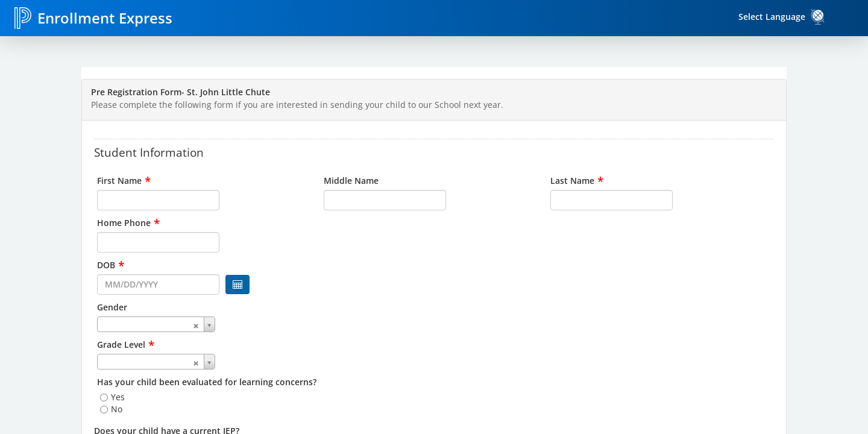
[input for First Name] (158, 200)
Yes (118, 397)
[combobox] (207, 324)
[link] (818, 17)
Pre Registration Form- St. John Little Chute (181, 92)
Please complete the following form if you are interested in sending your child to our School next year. (297, 105)
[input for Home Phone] (158, 242)
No (117, 409)
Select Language (772, 17)
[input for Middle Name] (385, 200)
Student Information (149, 152)
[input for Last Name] (612, 200)
